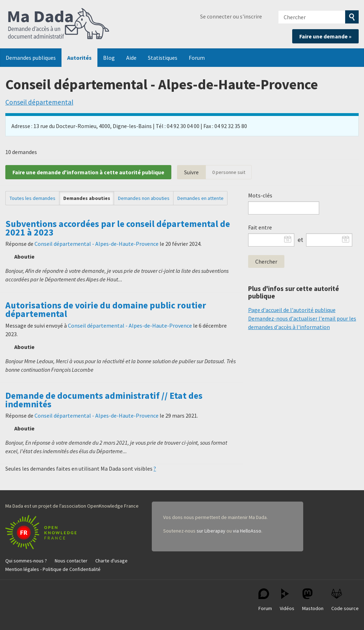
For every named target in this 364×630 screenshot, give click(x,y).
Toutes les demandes (33, 198)
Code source (345, 600)
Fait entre (260, 227)
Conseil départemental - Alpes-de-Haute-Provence (97, 244)
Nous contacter (71, 561)
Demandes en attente (200, 198)
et (300, 240)
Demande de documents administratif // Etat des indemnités (104, 400)
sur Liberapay (211, 531)
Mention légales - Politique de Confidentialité (53, 569)
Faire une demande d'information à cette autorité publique (88, 172)
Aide (131, 58)
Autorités (79, 58)
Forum (197, 58)
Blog (109, 58)
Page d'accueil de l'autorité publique (292, 310)
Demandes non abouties (144, 198)
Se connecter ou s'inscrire (231, 16)
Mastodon (313, 600)
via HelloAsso (247, 531)
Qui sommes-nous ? (26, 561)
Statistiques (163, 58)
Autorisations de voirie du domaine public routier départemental (106, 309)
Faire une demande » (325, 36)
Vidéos (287, 600)
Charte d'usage (111, 561)
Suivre (191, 172)
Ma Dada (59, 24)
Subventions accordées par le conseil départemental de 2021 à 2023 (118, 228)
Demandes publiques (31, 58)
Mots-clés (260, 195)
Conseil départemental (39, 102)
